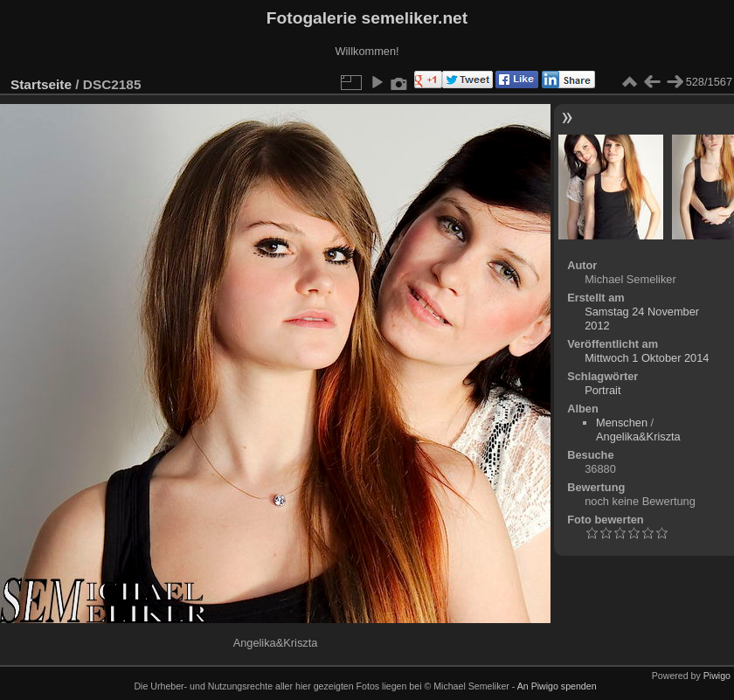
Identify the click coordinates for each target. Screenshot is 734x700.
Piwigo (717, 676)
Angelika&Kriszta (638, 437)
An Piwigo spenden (557, 686)
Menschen (622, 423)
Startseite (41, 84)
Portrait (602, 390)
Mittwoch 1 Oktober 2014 (647, 358)
